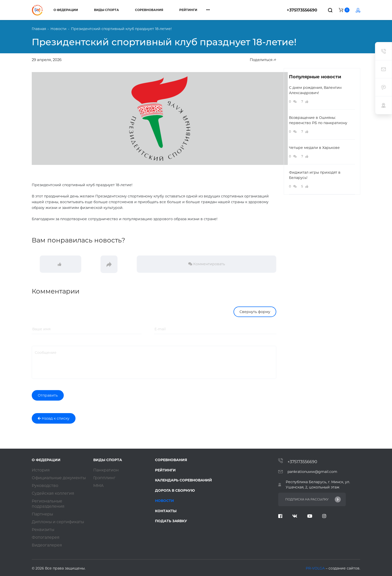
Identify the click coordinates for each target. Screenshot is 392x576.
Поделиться (263, 60)
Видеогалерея (47, 545)
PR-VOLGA (316, 568)
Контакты (166, 511)
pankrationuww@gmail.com (312, 472)
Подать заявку (171, 521)
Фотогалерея (46, 537)
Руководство (45, 486)
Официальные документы (59, 478)
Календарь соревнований (183, 480)
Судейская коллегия (53, 493)
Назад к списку (54, 418)
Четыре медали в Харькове (314, 148)
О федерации (66, 10)
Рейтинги (188, 10)
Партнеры (42, 514)
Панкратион (106, 470)
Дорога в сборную (175, 491)
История (41, 470)
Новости (164, 501)
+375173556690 (302, 10)
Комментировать (207, 264)
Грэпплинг (104, 478)
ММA (98, 486)
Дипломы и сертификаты (58, 522)
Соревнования (149, 10)
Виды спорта (106, 10)
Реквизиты (43, 530)
